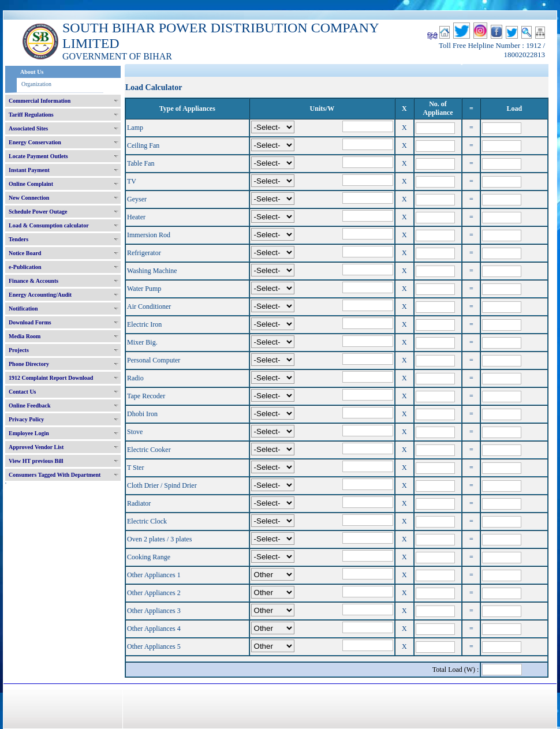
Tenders (18, 239)
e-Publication (25, 267)
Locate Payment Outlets (38, 156)
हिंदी (432, 36)
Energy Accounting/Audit (40, 295)
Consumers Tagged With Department (55, 475)
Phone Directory (29, 364)
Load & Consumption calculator (49, 225)
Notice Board (25, 253)
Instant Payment (29, 170)
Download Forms (30, 322)
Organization (36, 84)
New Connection (29, 198)
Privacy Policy (26, 419)
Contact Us (23, 392)
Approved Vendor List (36, 447)
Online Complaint (31, 184)
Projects (19, 350)
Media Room (25, 336)
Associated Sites (28, 128)
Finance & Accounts (33, 281)
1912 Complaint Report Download (51, 378)
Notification (23, 309)
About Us (32, 72)
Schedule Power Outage (38, 212)
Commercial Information (40, 101)
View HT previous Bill (36, 461)
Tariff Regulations (31, 115)
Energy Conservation (35, 142)
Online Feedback (30, 405)
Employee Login (29, 433)
